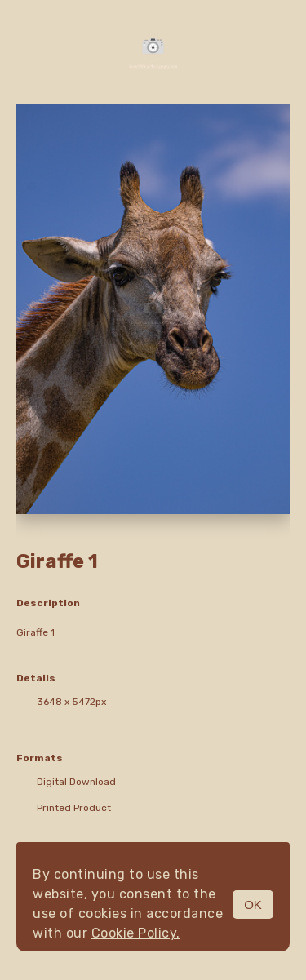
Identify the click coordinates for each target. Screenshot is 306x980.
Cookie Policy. (136, 933)
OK (253, 905)
